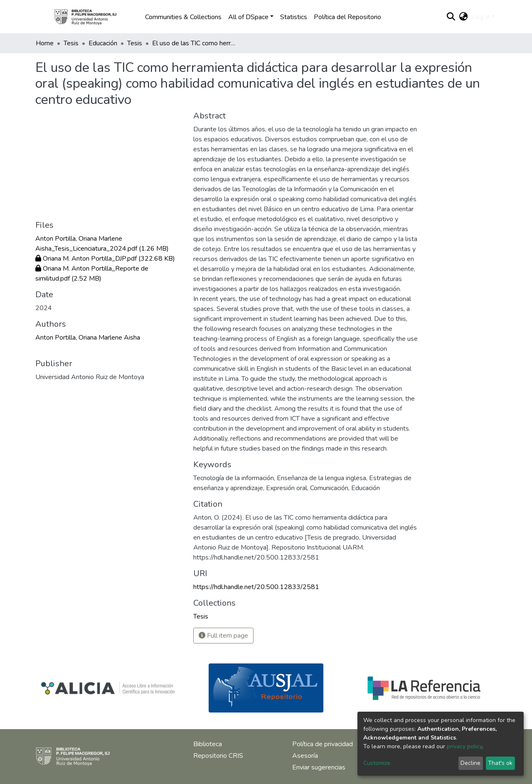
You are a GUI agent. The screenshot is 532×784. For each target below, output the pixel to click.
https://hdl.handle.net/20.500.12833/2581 (256, 587)
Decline (470, 763)
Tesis (71, 43)
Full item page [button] (223, 636)
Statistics (294, 17)
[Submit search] (451, 17)
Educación (103, 43)
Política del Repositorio (347, 17)
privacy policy (464, 746)
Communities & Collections (183, 17)
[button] (464, 17)
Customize (377, 763)
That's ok (500, 763)
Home (45, 43)
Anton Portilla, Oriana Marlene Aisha (88, 338)
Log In (481, 17)
